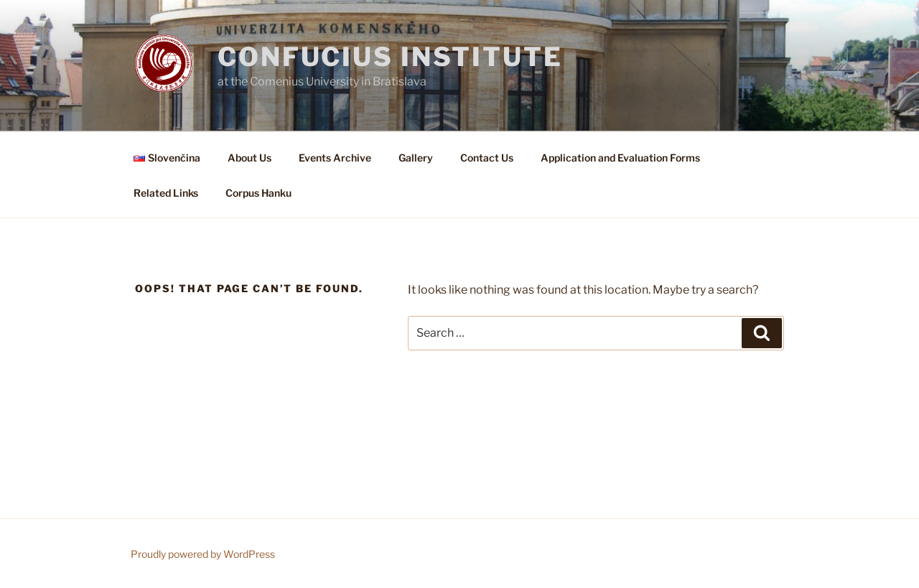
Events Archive (335, 158)
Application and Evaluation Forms (620, 158)
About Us (249, 158)
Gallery (416, 158)
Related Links (166, 193)
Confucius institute (390, 57)
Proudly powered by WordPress (203, 554)
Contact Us (487, 158)
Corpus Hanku (258, 193)
